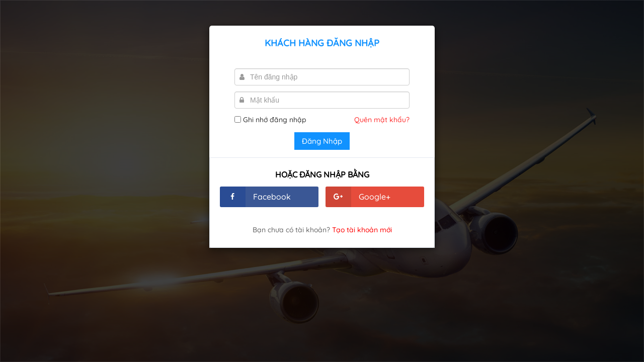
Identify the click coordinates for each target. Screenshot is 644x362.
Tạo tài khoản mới (362, 230)
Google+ (375, 197)
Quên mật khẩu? (382, 120)
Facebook (272, 197)
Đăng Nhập (322, 141)
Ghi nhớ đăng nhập (270, 120)
